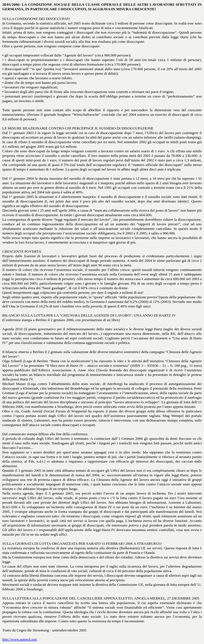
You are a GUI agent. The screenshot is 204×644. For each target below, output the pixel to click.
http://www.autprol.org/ (20, 639)
